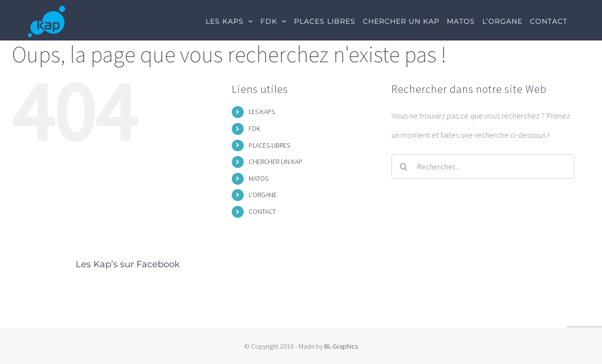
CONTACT (262, 211)
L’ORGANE (263, 195)
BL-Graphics (341, 346)
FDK (255, 128)
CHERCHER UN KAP (276, 162)
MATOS (258, 178)
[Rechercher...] (483, 166)
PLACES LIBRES (269, 145)
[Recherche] (404, 166)
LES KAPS (262, 112)
